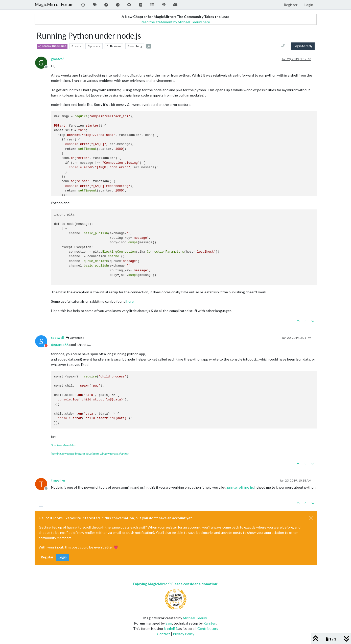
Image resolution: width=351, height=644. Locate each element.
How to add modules (63, 445)
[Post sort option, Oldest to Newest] (283, 46)
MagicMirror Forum (54, 4)
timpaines (58, 480)
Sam (169, 623)
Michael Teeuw (195, 618)
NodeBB (171, 628)
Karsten (210, 623)
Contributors (208, 628)
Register (47, 557)
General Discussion (52, 46)
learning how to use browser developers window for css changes (90, 454)
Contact (163, 634)
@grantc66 (75, 338)
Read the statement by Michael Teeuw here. (176, 22)
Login (63, 557)
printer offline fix (240, 487)
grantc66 (58, 59)
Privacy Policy (184, 634)
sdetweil (57, 338)
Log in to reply (303, 46)
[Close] (311, 518)
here (130, 301)
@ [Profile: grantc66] (60, 344)
